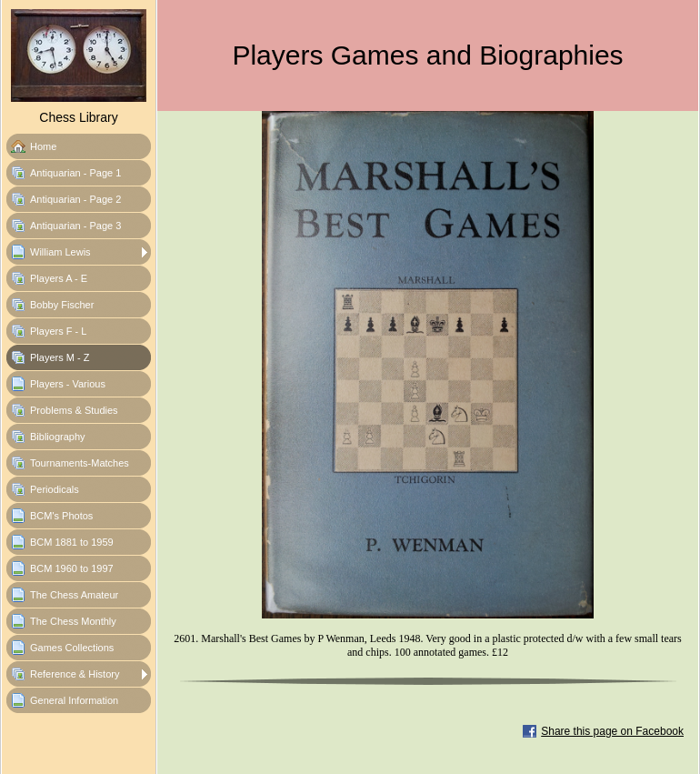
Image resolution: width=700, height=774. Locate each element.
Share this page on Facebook (612, 731)
